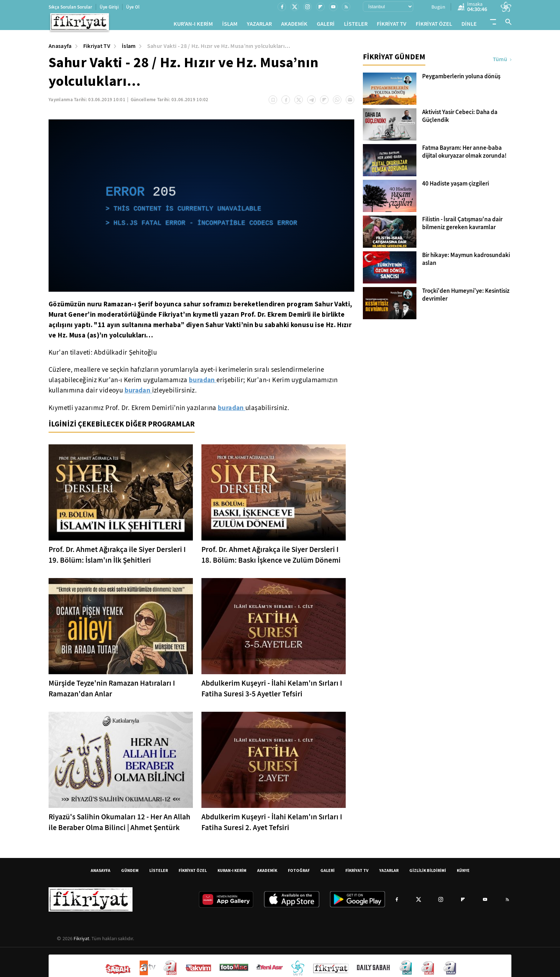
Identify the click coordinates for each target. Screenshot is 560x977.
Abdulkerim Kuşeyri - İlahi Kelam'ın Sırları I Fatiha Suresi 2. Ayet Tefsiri (272, 825)
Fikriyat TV (97, 49)
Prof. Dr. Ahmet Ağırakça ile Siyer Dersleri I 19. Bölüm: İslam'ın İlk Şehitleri (117, 558)
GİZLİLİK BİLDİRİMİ (428, 873)
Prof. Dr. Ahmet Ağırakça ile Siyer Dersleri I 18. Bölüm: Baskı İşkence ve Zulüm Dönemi (271, 558)
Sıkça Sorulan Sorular (70, 7)
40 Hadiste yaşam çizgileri (456, 187)
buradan (203, 383)
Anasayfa (60, 49)
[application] (201, 208)
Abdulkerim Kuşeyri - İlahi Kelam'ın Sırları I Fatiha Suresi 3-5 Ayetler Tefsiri (272, 691)
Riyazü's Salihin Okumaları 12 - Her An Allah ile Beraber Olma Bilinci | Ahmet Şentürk (119, 825)
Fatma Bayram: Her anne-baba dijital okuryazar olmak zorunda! (464, 155)
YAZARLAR (259, 25)
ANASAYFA (101, 873)
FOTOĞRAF (299, 873)
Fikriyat (81, 941)
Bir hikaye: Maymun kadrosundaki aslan (466, 262)
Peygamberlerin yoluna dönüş (461, 79)
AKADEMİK (294, 25)
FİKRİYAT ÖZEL (434, 25)
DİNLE (469, 25)
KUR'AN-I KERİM (193, 25)
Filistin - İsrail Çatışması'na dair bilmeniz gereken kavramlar (462, 226)
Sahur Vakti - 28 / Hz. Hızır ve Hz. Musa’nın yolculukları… (219, 49)
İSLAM (230, 25)
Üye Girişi (109, 7)
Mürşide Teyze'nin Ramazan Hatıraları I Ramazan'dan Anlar (112, 691)
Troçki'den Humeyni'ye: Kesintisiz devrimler (466, 298)
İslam (129, 49)
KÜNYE (463, 873)
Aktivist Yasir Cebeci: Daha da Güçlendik (460, 119)
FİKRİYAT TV (392, 25)
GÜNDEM (130, 873)
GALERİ (326, 25)
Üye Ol (133, 7)
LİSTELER (356, 25)
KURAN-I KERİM (232, 873)
